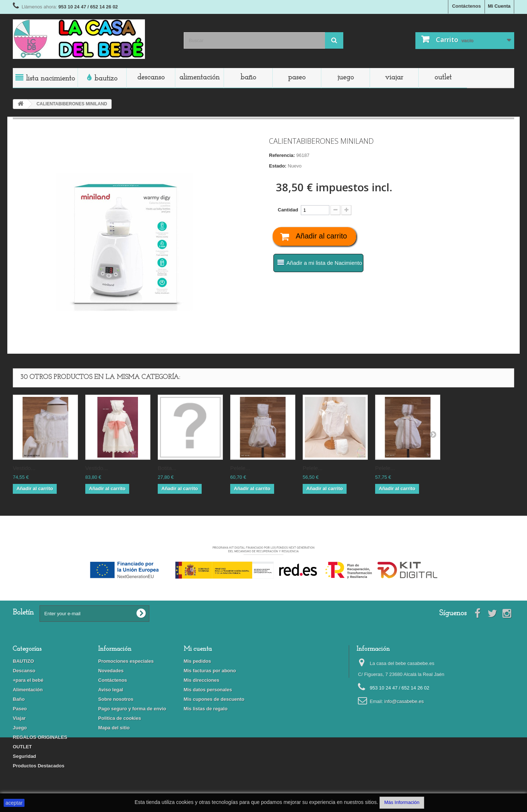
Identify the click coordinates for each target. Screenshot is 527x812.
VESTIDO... (24, 468)
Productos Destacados (39, 766)
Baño (248, 78)
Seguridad (25, 756)
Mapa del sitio (114, 728)
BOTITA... (167, 468)
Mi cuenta (198, 649)
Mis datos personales (208, 690)
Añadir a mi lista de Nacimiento (324, 263)
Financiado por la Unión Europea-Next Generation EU (263, 541)
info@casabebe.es (404, 701)
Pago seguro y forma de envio (132, 709)
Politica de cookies (119, 718)
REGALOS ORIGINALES (40, 737)
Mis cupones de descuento (214, 699)
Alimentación (199, 78)
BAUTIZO (106, 79)
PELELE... (240, 468)
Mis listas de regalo (206, 709)
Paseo (297, 78)
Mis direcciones (202, 680)
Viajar (394, 78)
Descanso (151, 78)
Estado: (278, 166)
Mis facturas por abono (210, 671)
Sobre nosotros (116, 699)
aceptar (14, 803)
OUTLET (443, 78)
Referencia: (282, 155)
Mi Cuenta (499, 6)
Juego (346, 78)
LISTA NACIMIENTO (51, 79)
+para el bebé (28, 680)
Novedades (111, 671)
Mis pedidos (197, 661)
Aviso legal (111, 690)
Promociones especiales (126, 661)
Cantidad (288, 210)
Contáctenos (466, 6)
